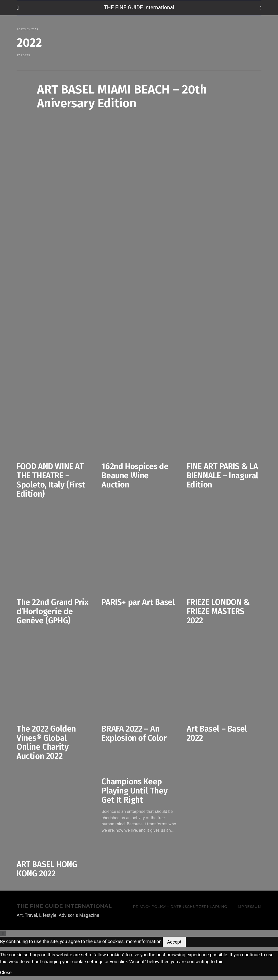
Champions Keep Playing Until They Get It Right (134, 791)
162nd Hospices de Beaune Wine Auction (135, 475)
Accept (174, 942)
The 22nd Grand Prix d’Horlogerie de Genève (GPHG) (52, 611)
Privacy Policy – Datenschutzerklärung (180, 907)
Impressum (249, 907)
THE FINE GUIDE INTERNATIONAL (64, 906)
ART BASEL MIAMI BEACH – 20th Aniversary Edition (122, 96)
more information (144, 941)
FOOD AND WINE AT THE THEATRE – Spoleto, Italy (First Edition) (51, 480)
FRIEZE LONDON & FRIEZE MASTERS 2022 (218, 611)
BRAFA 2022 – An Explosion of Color (134, 733)
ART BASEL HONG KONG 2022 (47, 869)
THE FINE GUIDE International (139, 7)
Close (6, 972)
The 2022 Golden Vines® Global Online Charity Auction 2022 (46, 742)
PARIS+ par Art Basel (138, 602)
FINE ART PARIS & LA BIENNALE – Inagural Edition (223, 475)
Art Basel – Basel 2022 (217, 733)
